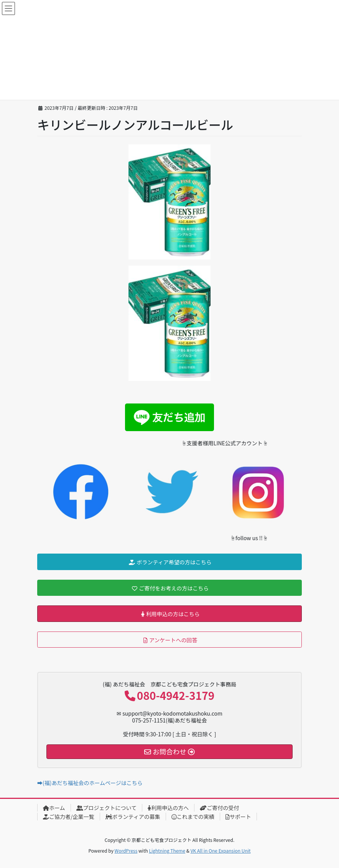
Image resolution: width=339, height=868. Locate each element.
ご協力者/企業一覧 (69, 817)
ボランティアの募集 (133, 817)
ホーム (54, 808)
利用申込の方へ (168, 808)
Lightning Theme (167, 851)
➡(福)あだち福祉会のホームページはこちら (90, 783)
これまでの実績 (193, 817)
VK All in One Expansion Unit (221, 851)
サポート (238, 817)
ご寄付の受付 (219, 808)
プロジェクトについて (107, 808)
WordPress (126, 851)
